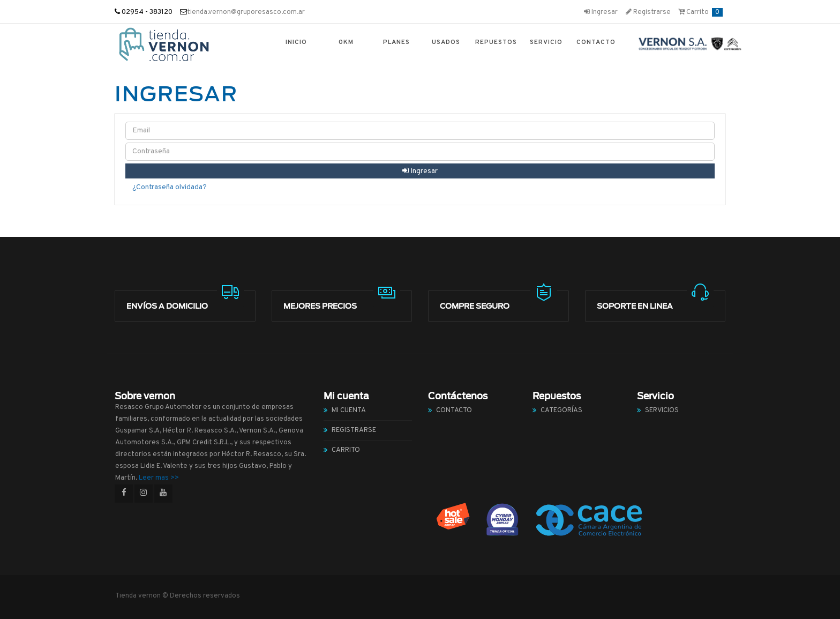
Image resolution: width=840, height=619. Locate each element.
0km (346, 42)
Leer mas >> (159, 478)
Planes (396, 42)
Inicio (296, 42)
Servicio (546, 42)
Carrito (700, 12)
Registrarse (648, 12)
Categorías (561, 411)
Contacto (596, 42)
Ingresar (601, 12)
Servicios (662, 411)
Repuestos (496, 42)
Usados (446, 42)
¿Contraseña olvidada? (170, 187)
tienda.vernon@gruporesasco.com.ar (246, 12)
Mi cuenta (349, 411)
